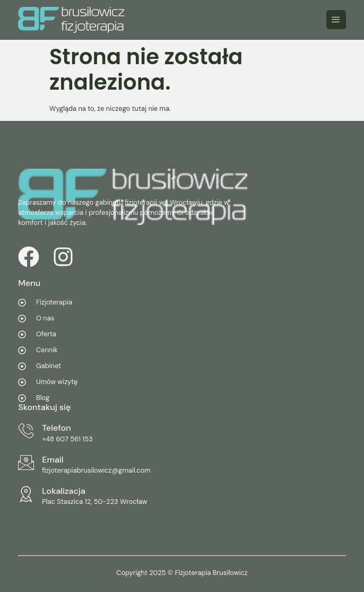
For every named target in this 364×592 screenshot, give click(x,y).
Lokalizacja (64, 491)
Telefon (56, 428)
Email (53, 460)
